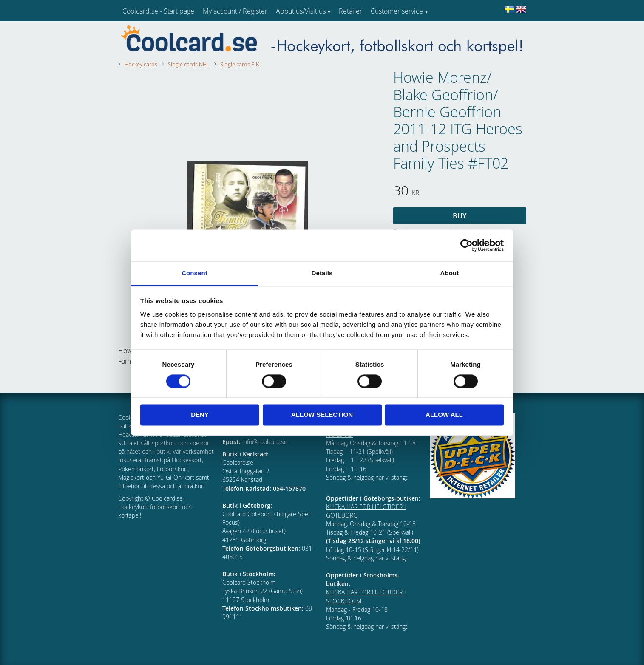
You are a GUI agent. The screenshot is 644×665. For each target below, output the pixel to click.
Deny (200, 415)
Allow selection (322, 415)
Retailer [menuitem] (350, 11)
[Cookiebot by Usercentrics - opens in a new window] (467, 245)
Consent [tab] (194, 273)
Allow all (444, 415)
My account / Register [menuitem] (235, 11)
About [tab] (450, 273)
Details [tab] (322, 273)
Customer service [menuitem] (397, 11)
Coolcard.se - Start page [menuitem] (158, 11)
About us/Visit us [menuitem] (301, 11)
